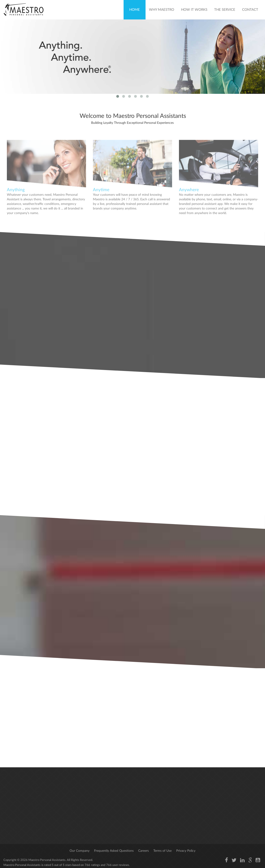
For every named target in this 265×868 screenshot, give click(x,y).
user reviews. (121, 865)
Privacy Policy (186, 851)
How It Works (194, 10)
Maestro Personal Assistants (47, 860)
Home (135, 10)
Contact (250, 10)
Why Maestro (162, 10)
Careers (143, 851)
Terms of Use (162, 851)
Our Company (80, 851)
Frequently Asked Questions (114, 851)
